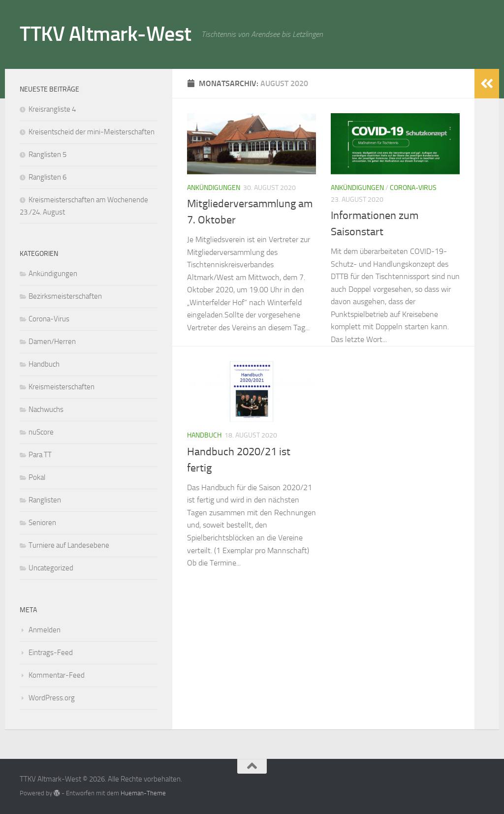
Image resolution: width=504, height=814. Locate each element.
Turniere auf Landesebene (69, 545)
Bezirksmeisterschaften (65, 296)
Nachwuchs (46, 409)
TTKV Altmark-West (106, 34)
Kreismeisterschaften (62, 387)
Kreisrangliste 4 (52, 109)
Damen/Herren (52, 342)
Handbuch (204, 435)
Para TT (40, 455)
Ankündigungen (214, 188)
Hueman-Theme (143, 793)
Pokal (37, 477)
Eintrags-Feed (51, 653)
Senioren (42, 523)
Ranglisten (45, 500)
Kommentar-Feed (57, 675)
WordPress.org (52, 698)
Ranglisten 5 (47, 155)
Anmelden (45, 630)
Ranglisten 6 (47, 177)
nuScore (41, 432)
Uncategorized (51, 568)
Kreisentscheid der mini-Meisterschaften (92, 132)
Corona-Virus (413, 188)
